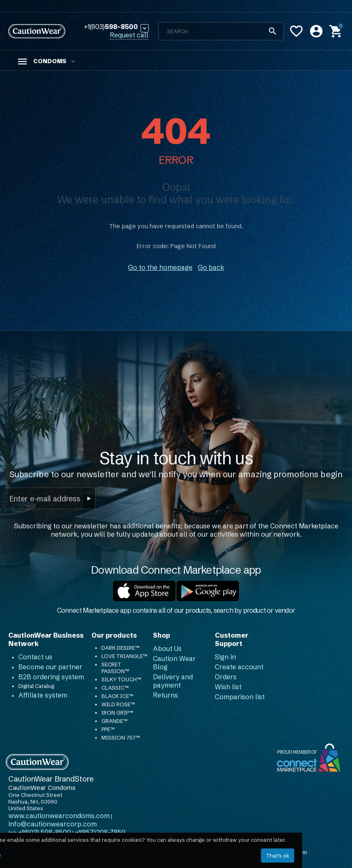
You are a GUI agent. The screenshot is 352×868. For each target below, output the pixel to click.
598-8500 (111, 27)
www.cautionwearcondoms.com (59, 816)
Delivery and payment (173, 681)
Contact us (35, 657)
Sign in (225, 657)
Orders (226, 677)
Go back (211, 267)
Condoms (50, 61)
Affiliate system (43, 695)
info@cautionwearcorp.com (53, 824)
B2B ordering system (51, 677)
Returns (165, 695)
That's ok (278, 856)
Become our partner (50, 667)
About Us (167, 649)
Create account (239, 667)
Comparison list (240, 697)
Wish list (228, 687)
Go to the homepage (160, 267)
